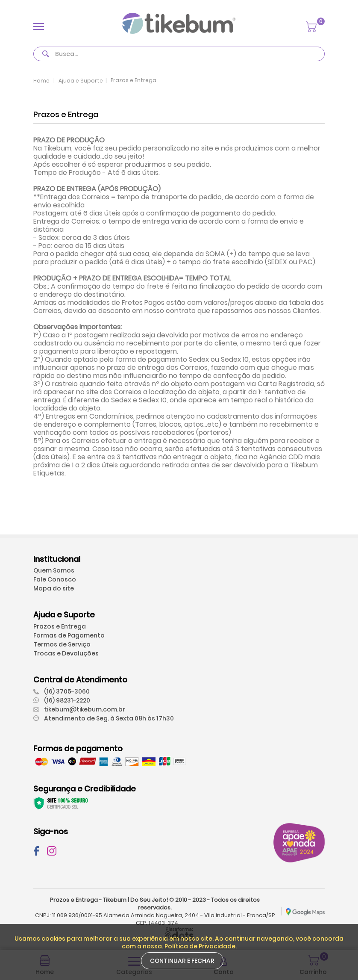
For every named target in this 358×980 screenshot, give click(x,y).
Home (41, 81)
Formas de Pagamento (69, 635)
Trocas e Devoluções (66, 653)
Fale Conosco (55, 579)
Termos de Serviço (62, 644)
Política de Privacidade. (201, 946)
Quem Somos (54, 570)
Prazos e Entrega (60, 626)
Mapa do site (54, 588)
